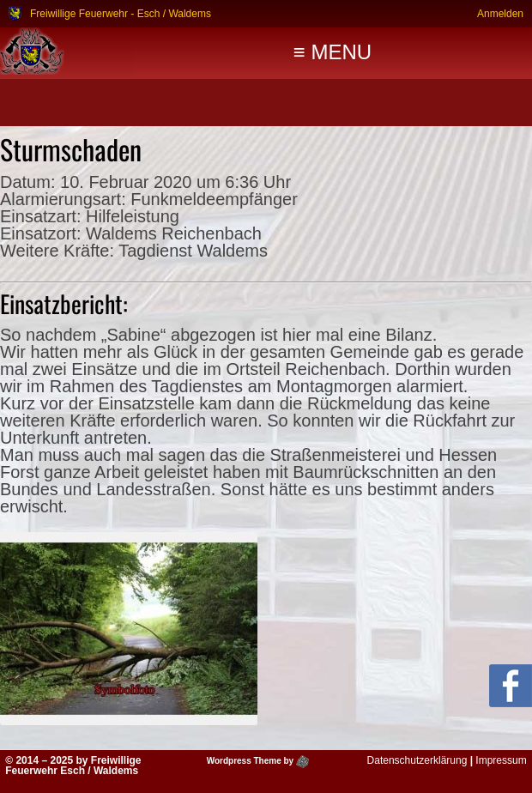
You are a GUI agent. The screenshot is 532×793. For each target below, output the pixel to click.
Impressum (501, 760)
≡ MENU (332, 52)
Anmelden (500, 13)
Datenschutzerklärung (417, 760)
